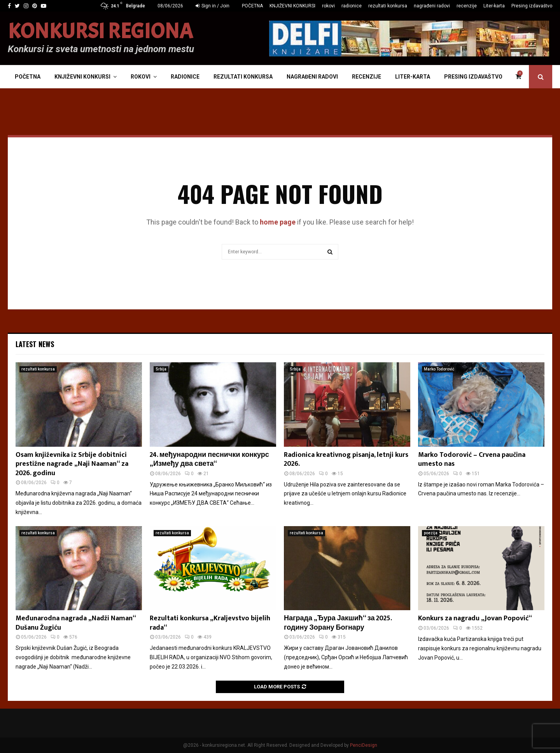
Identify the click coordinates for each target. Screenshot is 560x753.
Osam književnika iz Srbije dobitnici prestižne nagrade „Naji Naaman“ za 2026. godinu (72, 464)
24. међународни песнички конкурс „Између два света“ (209, 459)
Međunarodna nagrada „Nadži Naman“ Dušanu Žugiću (76, 623)
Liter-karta (494, 6)
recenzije (467, 6)
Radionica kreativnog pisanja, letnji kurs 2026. (346, 459)
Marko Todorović (439, 369)
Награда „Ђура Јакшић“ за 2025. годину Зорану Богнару (338, 623)
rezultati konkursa (388, 6)
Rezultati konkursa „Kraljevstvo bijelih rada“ (210, 623)
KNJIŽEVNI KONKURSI (292, 6)
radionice (352, 6)
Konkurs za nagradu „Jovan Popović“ (475, 618)
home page (278, 222)
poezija (431, 533)
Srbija (161, 369)
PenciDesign (364, 745)
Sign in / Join (213, 6)
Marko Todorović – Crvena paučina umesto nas (472, 459)
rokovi (328, 6)
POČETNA (252, 6)
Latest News (35, 344)
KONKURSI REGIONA (100, 32)
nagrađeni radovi (432, 6)
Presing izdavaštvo (532, 6)
